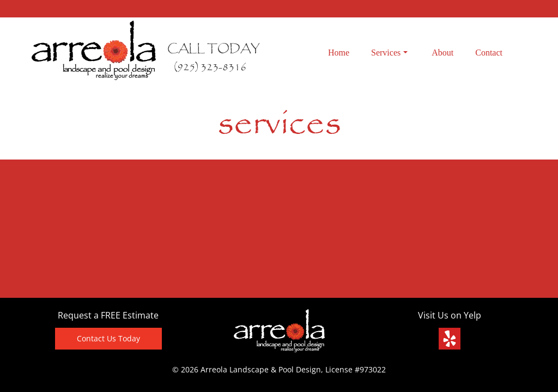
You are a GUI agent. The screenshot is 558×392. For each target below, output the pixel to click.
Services (389, 53)
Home (339, 53)
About (442, 53)
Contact (489, 53)
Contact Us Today (108, 338)
